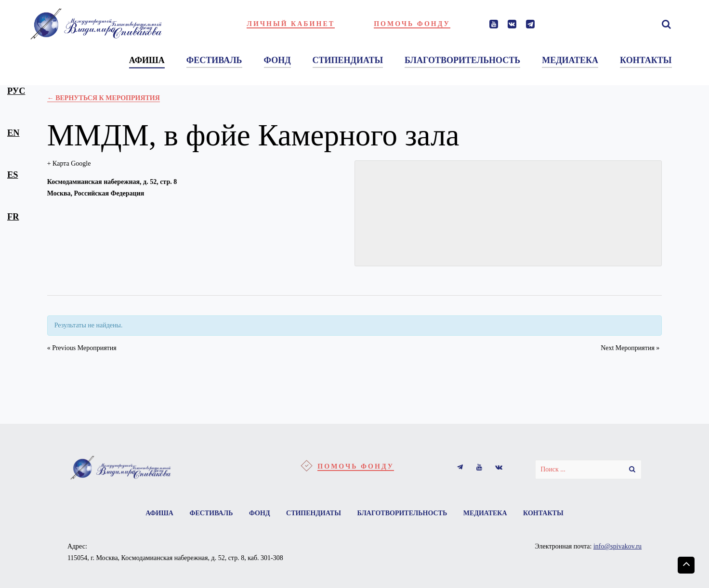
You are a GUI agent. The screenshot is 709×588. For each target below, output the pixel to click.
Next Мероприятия (630, 348)
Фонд (260, 513)
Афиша (159, 513)
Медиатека (485, 513)
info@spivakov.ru (617, 546)
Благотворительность (402, 513)
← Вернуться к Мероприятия (104, 98)
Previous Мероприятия (82, 348)
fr (13, 217)
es (13, 175)
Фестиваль (211, 513)
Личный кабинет (291, 24)
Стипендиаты (314, 513)
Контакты (543, 513)
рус (16, 91)
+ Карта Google (69, 163)
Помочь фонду (412, 24)
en (13, 133)
